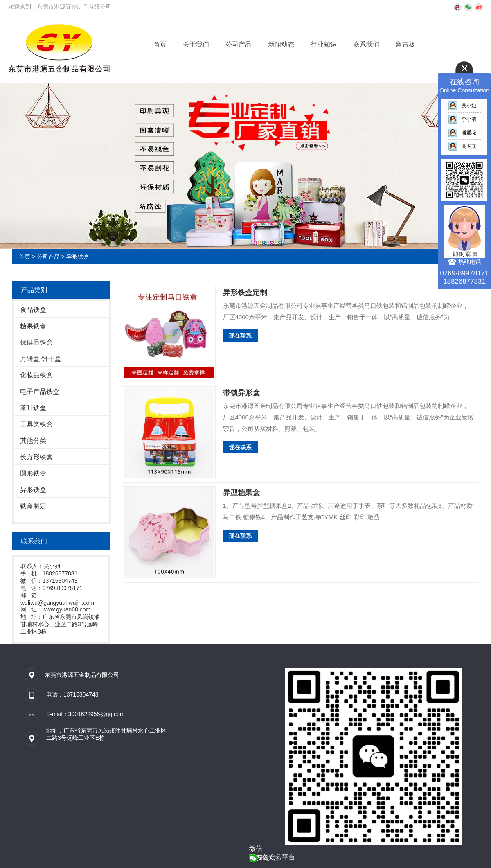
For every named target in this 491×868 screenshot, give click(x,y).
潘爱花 (462, 133)
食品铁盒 (33, 310)
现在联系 (240, 336)
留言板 (405, 44)
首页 (160, 44)
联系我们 (366, 44)
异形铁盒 (78, 257)
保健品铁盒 (36, 342)
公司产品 (239, 44)
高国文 (462, 146)
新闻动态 (281, 44)
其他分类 (33, 441)
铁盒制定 (33, 506)
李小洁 (462, 119)
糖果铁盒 (33, 326)
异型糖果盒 (241, 493)
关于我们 (196, 44)
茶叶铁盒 (33, 408)
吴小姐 (462, 106)
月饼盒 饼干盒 (41, 359)
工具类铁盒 (36, 424)
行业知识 (324, 44)
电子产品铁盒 (40, 391)
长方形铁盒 (36, 457)
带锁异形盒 (241, 393)
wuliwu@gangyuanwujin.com (57, 603)
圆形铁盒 (33, 473)
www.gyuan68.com (67, 609)
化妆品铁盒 (36, 375)
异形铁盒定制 (245, 293)
